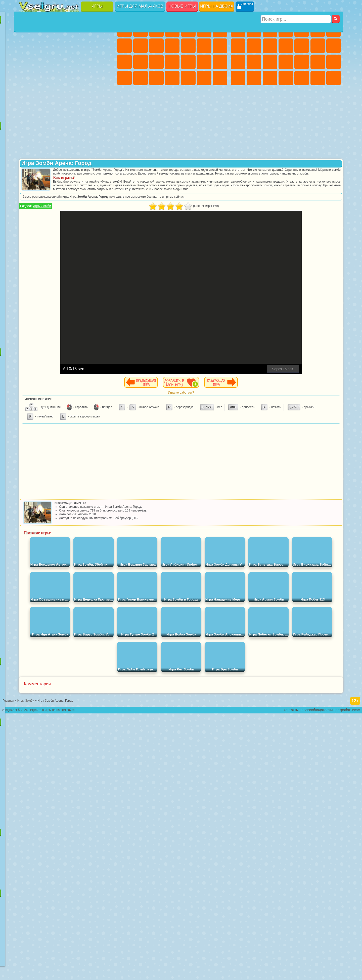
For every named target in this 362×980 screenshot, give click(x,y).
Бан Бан (42, 265)
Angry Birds (42, 168)
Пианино (204, 78)
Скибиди (59, 265)
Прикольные (42, 78)
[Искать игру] (296, 7)
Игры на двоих (217, 6)
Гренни (59, 232)
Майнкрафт (334, 30)
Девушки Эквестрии (141, 30)
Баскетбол (106, 94)
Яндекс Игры (27, 46)
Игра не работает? (238, 400)
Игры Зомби (140, 213)
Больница (172, 62)
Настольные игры (68, 658)
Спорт (74, 46)
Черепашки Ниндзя (254, 46)
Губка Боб (42, 136)
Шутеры (302, 78)
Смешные (90, 46)
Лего (106, 152)
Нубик (106, 232)
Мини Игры (59, 78)
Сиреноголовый (59, 216)
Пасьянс (74, 62)
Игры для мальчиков (140, 6)
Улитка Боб (27, 152)
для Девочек (42, 30)
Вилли (27, 136)
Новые (27, 30)
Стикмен (286, 46)
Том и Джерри (90, 200)
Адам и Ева (42, 200)
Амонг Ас (74, 216)
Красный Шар (42, 152)
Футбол (254, 30)
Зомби (302, 30)
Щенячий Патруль (59, 136)
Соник (42, 184)
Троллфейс (59, 152)
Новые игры (182, 6)
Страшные (27, 62)
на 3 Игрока (42, 94)
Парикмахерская (204, 46)
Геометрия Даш (59, 46)
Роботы (254, 62)
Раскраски (124, 46)
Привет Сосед (27, 248)
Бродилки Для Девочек (220, 30)
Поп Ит (42, 46)
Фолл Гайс (42, 216)
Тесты (188, 30)
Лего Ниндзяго (90, 136)
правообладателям (317, 976)
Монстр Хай (204, 30)
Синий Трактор (27, 216)
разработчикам (348, 976)
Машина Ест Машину (334, 62)
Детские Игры (74, 30)
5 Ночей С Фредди (106, 136)
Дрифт (270, 78)
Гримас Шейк (74, 265)
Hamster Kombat (90, 265)
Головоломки (27, 94)
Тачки (106, 168)
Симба (90, 248)
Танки (286, 30)
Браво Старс (90, 216)
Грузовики (302, 46)
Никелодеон (59, 94)
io (106, 46)
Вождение (27, 110)
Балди (42, 232)
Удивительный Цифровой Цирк (106, 265)
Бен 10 (254, 78)
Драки (318, 46)
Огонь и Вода (156, 30)
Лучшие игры (67, 17)
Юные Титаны (106, 200)
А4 (27, 232)
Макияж (220, 62)
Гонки (334, 46)
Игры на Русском (90, 62)
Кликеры (59, 62)
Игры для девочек (173, 17)
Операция (204, 62)
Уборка (188, 78)
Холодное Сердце (156, 46)
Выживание (302, 62)
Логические (42, 62)
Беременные (141, 62)
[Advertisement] (67, 308)
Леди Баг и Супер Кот (74, 152)
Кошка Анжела (141, 46)
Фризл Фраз (27, 200)
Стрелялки (334, 78)
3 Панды (90, 168)
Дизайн (172, 78)
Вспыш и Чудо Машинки (27, 184)
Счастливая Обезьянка (74, 200)
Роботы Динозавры (286, 62)
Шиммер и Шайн (59, 200)
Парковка (238, 30)
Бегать (318, 78)
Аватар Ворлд (74, 248)
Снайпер (238, 62)
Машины (238, 46)
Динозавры (27, 78)
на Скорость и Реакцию (74, 78)
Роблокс (90, 232)
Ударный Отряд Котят (74, 184)
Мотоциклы (270, 46)
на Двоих (90, 30)
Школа (90, 94)
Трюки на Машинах (90, 78)
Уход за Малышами (156, 78)
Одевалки (188, 46)
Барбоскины (59, 184)
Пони (124, 30)
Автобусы (286, 78)
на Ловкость (106, 30)
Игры (97, 6)
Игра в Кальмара (106, 216)
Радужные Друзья (42, 248)
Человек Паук (106, 184)
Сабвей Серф (27, 168)
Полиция (270, 62)
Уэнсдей (27, 265)
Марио (90, 184)
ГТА (238, 78)
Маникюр (188, 62)
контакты (291, 976)
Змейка (106, 78)
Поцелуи (220, 46)
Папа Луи (124, 62)
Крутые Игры (74, 94)
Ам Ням (59, 168)
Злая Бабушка (90, 152)
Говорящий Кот (74, 136)
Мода (141, 78)
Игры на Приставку (90, 110)
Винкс (220, 78)
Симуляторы (59, 30)
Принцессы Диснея (124, 78)
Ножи (106, 62)
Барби (172, 30)
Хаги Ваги (74, 232)
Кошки (172, 46)
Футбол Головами (42, 110)
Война (59, 110)
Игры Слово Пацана (106, 248)
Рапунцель (156, 62)
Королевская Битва (318, 30)
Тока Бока (59, 248)
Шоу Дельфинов (74, 168)
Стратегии (270, 30)
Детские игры (67, 719)
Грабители (318, 62)
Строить (74, 110)
